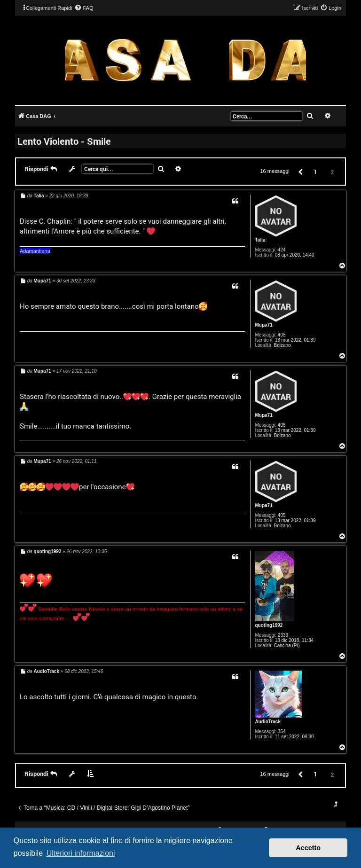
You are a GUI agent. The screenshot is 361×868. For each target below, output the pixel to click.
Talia (260, 240)
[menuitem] (84, 8)
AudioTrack (267, 722)
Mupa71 (263, 325)
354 (282, 731)
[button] (300, 171)
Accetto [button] (308, 848)
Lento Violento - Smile (64, 141)
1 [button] (315, 172)
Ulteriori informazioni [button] (81, 853)
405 (282, 335)
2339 (283, 635)
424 (282, 250)
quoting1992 (269, 625)
